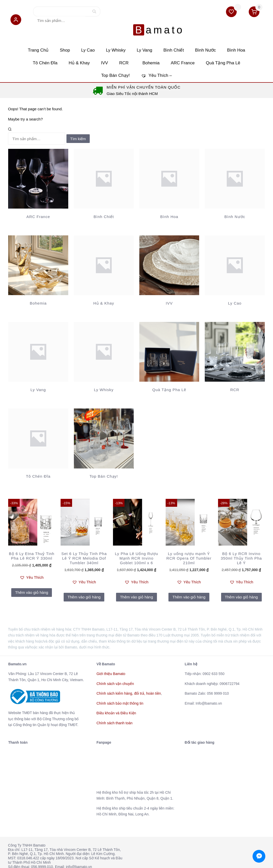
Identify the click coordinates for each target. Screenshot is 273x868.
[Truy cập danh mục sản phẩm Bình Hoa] (169, 174)
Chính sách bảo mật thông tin (120, 692)
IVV (103, 51)
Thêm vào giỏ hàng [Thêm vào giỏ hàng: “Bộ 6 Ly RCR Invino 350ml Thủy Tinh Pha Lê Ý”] (241, 586)
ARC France (187, 51)
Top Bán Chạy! (114, 64)
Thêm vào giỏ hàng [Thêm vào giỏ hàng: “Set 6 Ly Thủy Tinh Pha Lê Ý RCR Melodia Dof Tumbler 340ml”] (84, 586)
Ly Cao (84, 38)
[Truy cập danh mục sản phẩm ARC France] (38, 174)
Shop (58, 38)
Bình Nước (212, 38)
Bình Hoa (246, 38)
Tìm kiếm (78, 14)
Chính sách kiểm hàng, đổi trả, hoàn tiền (129, 682)
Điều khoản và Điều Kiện (116, 702)
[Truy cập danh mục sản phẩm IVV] (169, 260)
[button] (13, 22)
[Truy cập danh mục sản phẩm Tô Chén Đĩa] (38, 433)
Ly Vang (146, 38)
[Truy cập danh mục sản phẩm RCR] (235, 347)
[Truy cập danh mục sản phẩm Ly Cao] (235, 260)
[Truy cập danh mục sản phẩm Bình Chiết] (104, 174)
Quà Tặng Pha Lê (230, 51)
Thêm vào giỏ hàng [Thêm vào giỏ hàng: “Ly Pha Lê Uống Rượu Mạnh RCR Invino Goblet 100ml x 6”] (136, 586)
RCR (125, 51)
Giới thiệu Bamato (111, 662)
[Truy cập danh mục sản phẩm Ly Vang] (38, 347)
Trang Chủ (29, 38)
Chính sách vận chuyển (115, 672)
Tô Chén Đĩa (38, 51)
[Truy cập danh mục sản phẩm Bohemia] (38, 260)
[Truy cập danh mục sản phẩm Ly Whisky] (104, 347)
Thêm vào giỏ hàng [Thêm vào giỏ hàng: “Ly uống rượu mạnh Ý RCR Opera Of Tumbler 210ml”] (189, 586)
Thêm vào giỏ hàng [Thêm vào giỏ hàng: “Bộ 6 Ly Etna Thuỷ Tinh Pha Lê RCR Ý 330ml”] (32, 581)
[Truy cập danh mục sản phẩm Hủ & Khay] (104, 260)
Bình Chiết (178, 38)
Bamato (138, 13)
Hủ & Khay (75, 51)
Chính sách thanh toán (114, 712)
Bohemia (152, 51)
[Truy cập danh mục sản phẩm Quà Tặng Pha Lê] (169, 347)
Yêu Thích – (158, 64)
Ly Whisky (114, 38)
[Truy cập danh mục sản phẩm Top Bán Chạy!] (104, 433)
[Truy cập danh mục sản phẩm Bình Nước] (235, 174)
